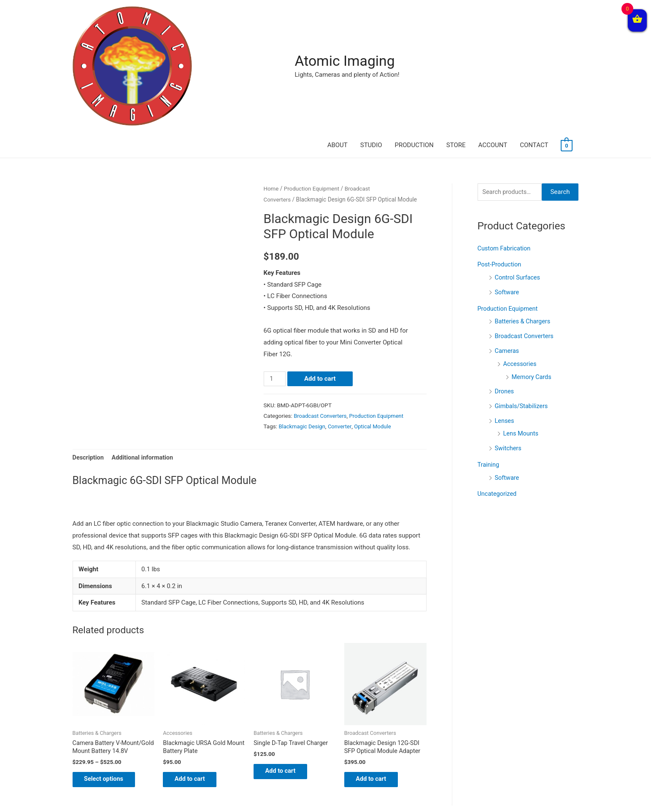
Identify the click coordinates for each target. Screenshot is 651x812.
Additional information (145, 363)
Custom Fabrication (505, 154)
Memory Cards (532, 280)
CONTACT (534, 32)
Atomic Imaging (181, 27)
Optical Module (376, 331)
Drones (505, 294)
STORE (456, 32)
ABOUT (338, 32)
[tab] (89, 364)
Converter (342, 331)
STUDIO (371, 32)
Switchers (509, 349)
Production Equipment (313, 94)
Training (489, 365)
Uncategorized (498, 393)
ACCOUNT (493, 32)
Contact (385, 789)
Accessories (521, 267)
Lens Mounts (522, 335)
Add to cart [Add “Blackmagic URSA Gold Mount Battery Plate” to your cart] (196, 687)
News (288, 789)
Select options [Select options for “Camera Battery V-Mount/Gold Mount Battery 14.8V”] (110, 695)
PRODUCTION (414, 32)
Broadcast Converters (321, 321)
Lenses (505, 322)
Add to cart (321, 284)
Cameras (508, 254)
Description (89, 363)
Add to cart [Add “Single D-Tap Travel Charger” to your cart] (286, 678)
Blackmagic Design (303, 331)
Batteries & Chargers (524, 226)
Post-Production (500, 170)
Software (508, 197)
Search (560, 98)
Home (271, 94)
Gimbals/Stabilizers (523, 308)
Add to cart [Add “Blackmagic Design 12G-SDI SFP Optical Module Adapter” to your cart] (377, 687)
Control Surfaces (519, 183)
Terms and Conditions (335, 789)
